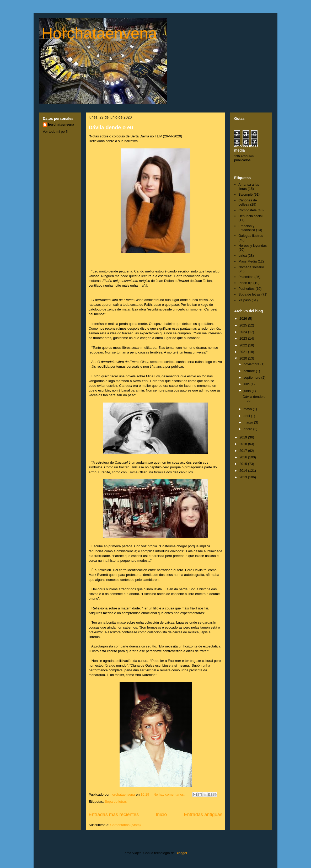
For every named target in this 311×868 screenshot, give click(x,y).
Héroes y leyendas (253, 246)
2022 (244, 345)
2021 (244, 352)
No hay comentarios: (170, 794)
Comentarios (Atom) (125, 825)
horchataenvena (61, 124)
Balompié (245, 194)
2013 (244, 477)
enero (248, 429)
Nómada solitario (251, 267)
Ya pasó (245, 300)
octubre (250, 371)
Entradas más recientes (114, 815)
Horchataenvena (99, 33)
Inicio (161, 815)
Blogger (181, 853)
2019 (244, 437)
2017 (244, 451)
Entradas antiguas (203, 815)
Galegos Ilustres (251, 236)
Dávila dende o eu (111, 127)
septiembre (253, 377)
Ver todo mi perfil (56, 132)
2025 (244, 325)
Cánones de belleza (248, 202)
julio (247, 384)
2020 (244, 358)
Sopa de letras (116, 802)
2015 (244, 464)
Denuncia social (250, 216)
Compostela (247, 210)
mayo (248, 409)
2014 (244, 471)
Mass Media (248, 261)
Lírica (243, 256)
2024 (244, 332)
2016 (244, 457)
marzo (249, 422)
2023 (244, 338)
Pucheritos (246, 289)
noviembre (252, 364)
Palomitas (246, 277)
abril (247, 416)
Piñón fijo (245, 283)
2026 (244, 318)
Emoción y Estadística (247, 228)
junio (248, 391)
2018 (244, 444)
